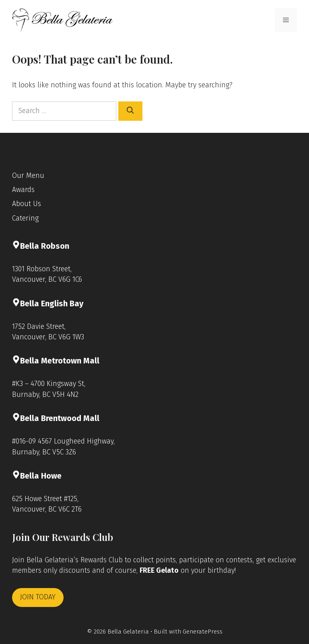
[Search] (130, 111)
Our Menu (28, 176)
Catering (25, 218)
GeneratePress (203, 632)
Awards (23, 190)
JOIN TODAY (38, 597)
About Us (27, 204)
